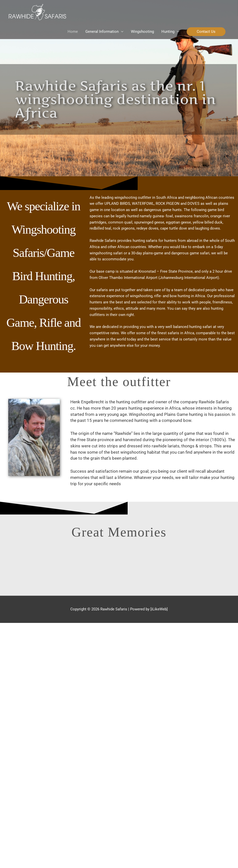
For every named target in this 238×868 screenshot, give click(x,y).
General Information (102, 32)
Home (73, 32)
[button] (206, 32)
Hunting (168, 32)
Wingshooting (142, 32)
